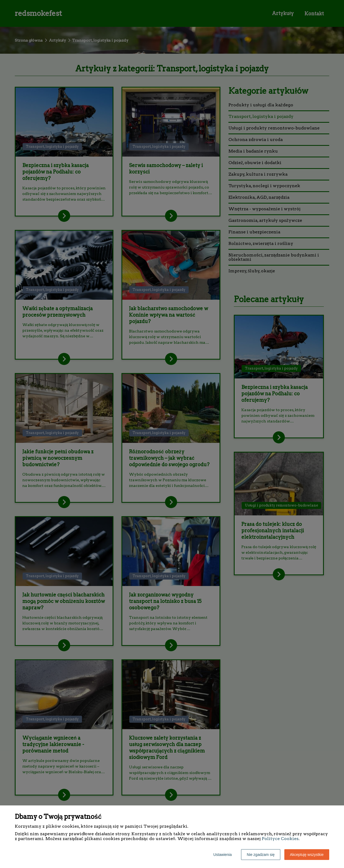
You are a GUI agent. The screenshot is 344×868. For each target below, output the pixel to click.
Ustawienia (223, 855)
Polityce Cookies (280, 839)
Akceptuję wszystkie (307, 855)
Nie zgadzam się (261, 855)
